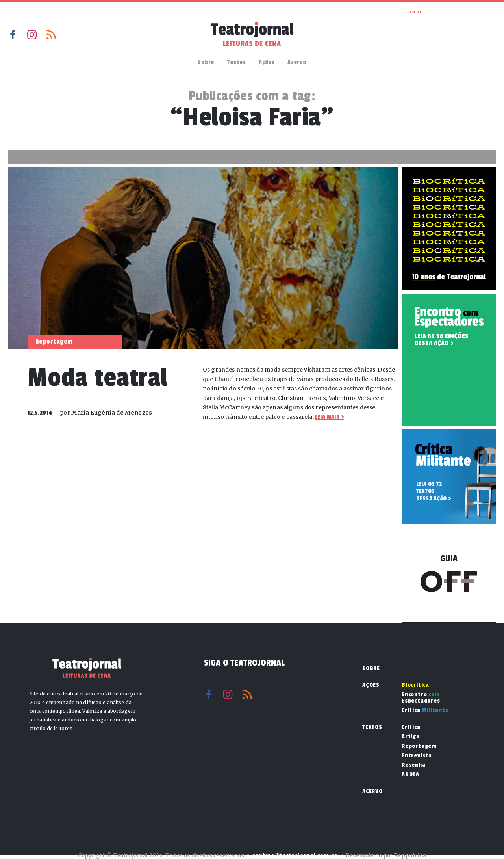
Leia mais (327, 417)
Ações (267, 62)
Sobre (206, 62)
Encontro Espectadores (421, 698)
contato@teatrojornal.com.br (295, 856)
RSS (51, 35)
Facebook (13, 35)
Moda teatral (98, 378)
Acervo (297, 62)
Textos (236, 62)
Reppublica (410, 856)
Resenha (414, 765)
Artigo (411, 737)
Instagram (32, 35)
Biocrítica (415, 685)
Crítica (425, 710)
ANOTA (410, 775)
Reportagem (419, 746)
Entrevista (417, 756)
